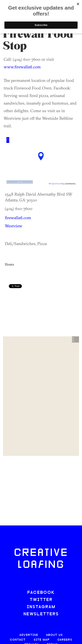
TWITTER (41, 600)
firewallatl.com (18, 218)
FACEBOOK (41, 593)
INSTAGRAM (41, 607)
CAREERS (65, 640)
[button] (75, 340)
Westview (14, 226)
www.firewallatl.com (22, 67)
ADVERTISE (29, 635)
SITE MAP (42, 640)
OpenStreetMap (58, 184)
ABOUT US (54, 635)
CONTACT (18, 640)
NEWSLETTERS (41, 614)
